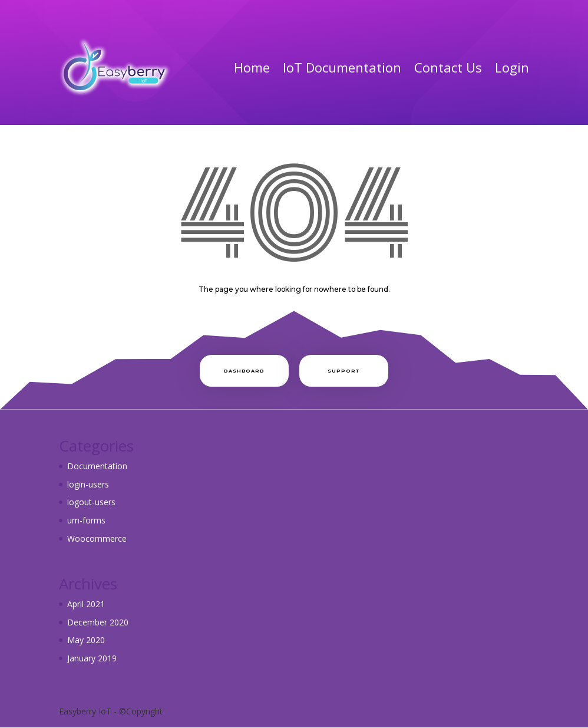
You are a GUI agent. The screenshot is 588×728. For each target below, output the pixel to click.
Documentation (97, 466)
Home (252, 67)
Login (512, 67)
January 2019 (92, 658)
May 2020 (86, 640)
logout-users (91, 502)
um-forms (86, 520)
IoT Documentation (342, 67)
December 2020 (98, 622)
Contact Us (448, 67)
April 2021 (86, 604)
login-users (88, 484)
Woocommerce (97, 538)
